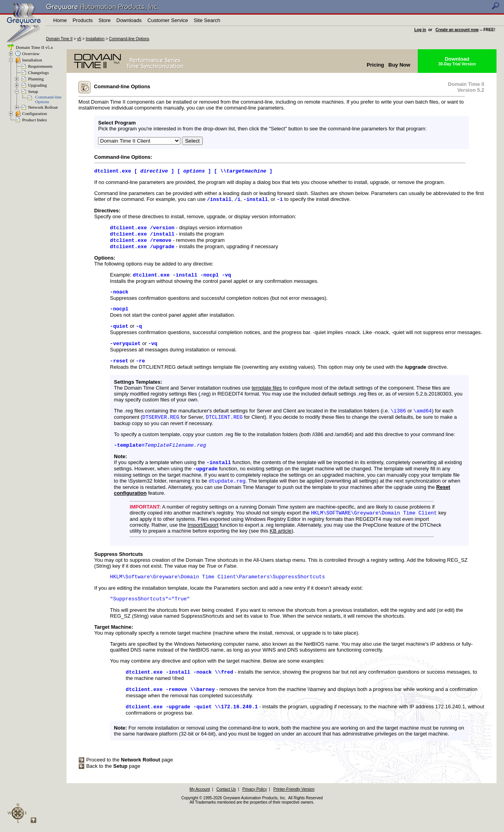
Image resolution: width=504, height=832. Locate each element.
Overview (31, 54)
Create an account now (457, 30)
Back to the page (109, 787)
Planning (36, 79)
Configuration (34, 113)
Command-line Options (129, 39)
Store (105, 20)
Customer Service (168, 20)
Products (82, 20)
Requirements (40, 66)
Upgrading (37, 85)
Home (60, 20)
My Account (200, 811)
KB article (281, 547)
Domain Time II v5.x (34, 47)
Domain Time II (59, 39)
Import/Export (203, 541)
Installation (95, 39)
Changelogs (38, 72)
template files (267, 398)
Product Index (34, 120)
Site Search (207, 20)
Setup (33, 91)
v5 (79, 39)
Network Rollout (43, 107)
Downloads (129, 20)
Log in (420, 30)
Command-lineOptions (48, 99)
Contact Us (226, 811)
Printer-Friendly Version (294, 811)
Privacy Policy (254, 811)
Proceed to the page (126, 781)
